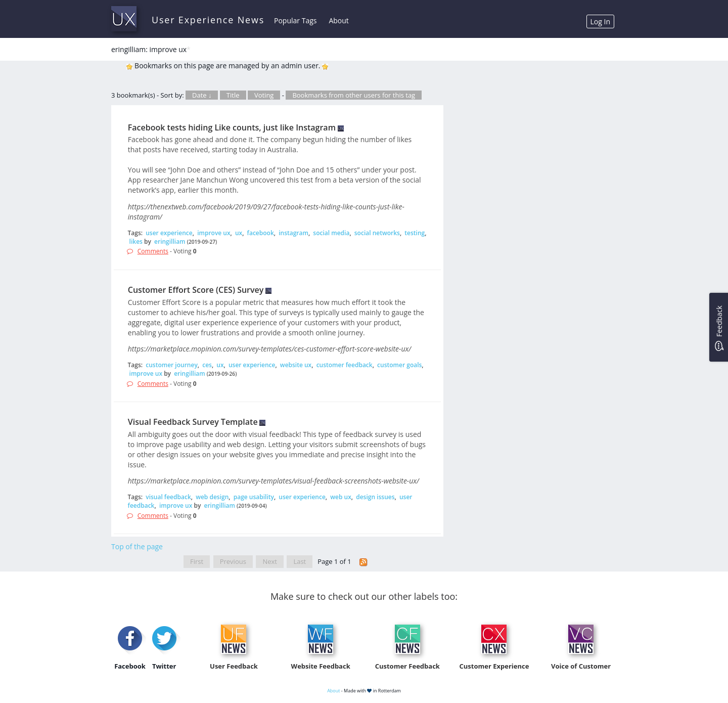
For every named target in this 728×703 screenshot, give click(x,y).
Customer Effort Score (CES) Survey (196, 290)
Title (233, 95)
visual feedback (168, 497)
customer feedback (345, 365)
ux (239, 233)
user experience (169, 233)
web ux (341, 497)
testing (415, 233)
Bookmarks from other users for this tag (354, 95)
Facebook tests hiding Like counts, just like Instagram (232, 127)
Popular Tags (295, 20)
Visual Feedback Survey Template (193, 422)
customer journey (172, 365)
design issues (375, 497)
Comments (153, 251)
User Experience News (208, 20)
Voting (264, 95)
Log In (600, 21)
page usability (254, 497)
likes (136, 241)
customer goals (399, 365)
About (338, 20)
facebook (261, 233)
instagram (293, 233)
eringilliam (170, 241)
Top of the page (137, 546)
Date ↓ (202, 95)
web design (212, 497)
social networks (377, 233)
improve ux (214, 233)
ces (207, 365)
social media (331, 233)
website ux (296, 365)
